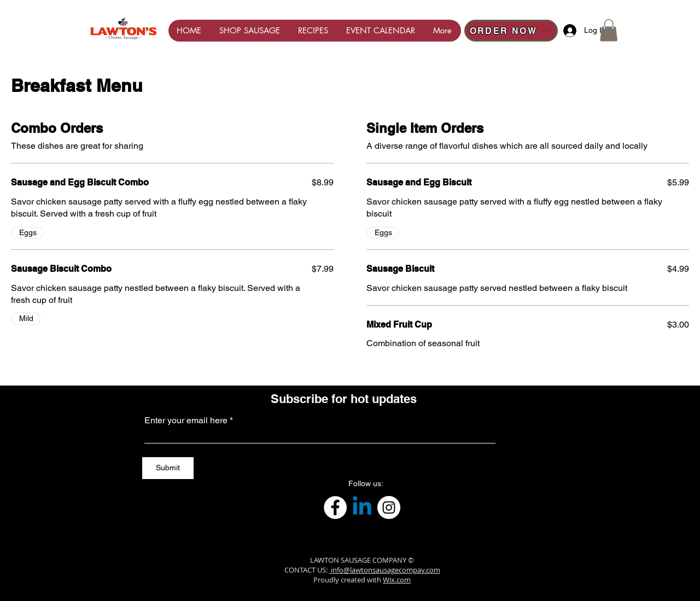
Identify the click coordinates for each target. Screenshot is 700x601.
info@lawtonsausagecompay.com (385, 570)
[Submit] (168, 468)
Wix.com (397, 580)
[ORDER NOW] (511, 31)
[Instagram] (389, 507)
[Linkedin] (362, 507)
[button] (609, 30)
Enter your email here (186, 421)
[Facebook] (335, 507)
